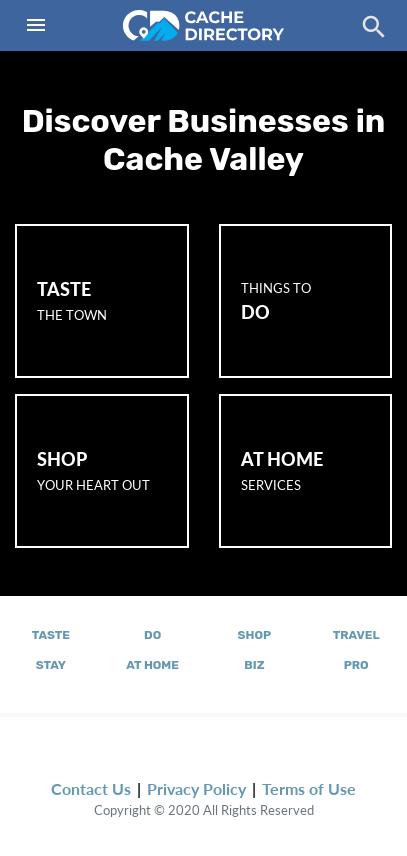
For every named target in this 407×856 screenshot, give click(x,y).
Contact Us (91, 788)
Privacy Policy (196, 788)
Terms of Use (309, 788)
